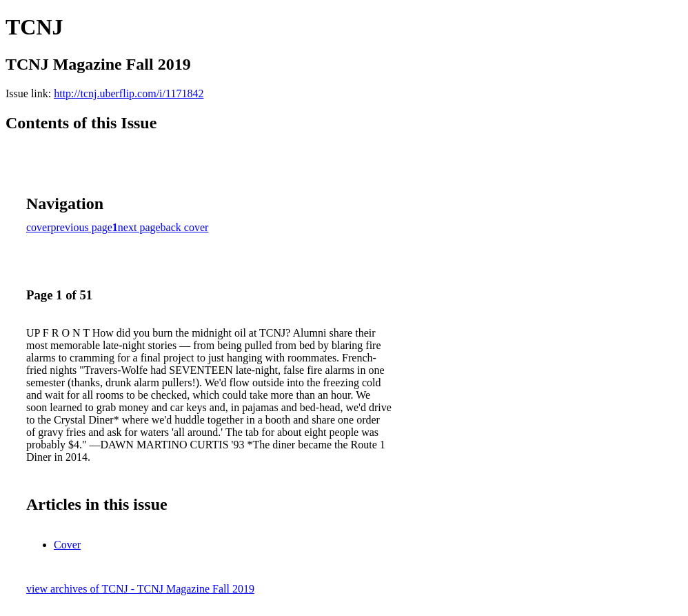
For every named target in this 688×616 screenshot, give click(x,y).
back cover (185, 227)
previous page (82, 227)
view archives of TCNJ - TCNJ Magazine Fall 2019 (140, 589)
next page (139, 227)
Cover (67, 545)
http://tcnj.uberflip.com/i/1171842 (129, 93)
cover (39, 227)
